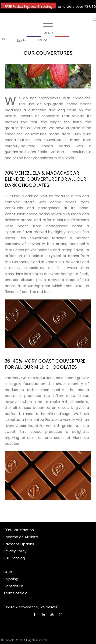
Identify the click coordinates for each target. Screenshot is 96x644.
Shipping (11, 579)
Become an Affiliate (21, 537)
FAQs (8, 572)
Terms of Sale (16, 593)
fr (25, 40)
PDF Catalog (14, 558)
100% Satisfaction (19, 530)
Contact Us (14, 586)
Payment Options (19, 544)
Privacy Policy (15, 551)
